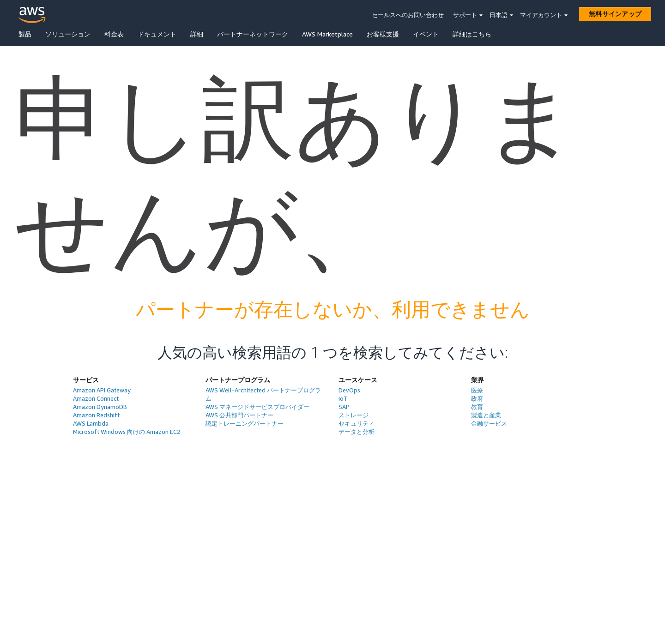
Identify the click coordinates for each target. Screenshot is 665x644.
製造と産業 (486, 415)
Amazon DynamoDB (100, 407)
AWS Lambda (91, 423)
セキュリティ (357, 423)
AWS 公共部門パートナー (239, 415)
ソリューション (68, 34)
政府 (477, 398)
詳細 (197, 34)
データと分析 (357, 432)
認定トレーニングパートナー (245, 423)
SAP (344, 407)
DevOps (349, 390)
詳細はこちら (472, 34)
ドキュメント (157, 34)
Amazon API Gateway (102, 390)
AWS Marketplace (327, 34)
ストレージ (354, 415)
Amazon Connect (96, 398)
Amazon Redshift (96, 415)
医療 (477, 390)
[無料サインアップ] (615, 14)
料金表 (114, 34)
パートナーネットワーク (253, 34)
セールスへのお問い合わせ (408, 15)
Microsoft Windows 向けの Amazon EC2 (127, 432)
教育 (477, 407)
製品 (25, 34)
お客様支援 (383, 34)
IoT (343, 398)
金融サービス (489, 423)
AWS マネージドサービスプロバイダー (257, 407)
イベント (426, 34)
